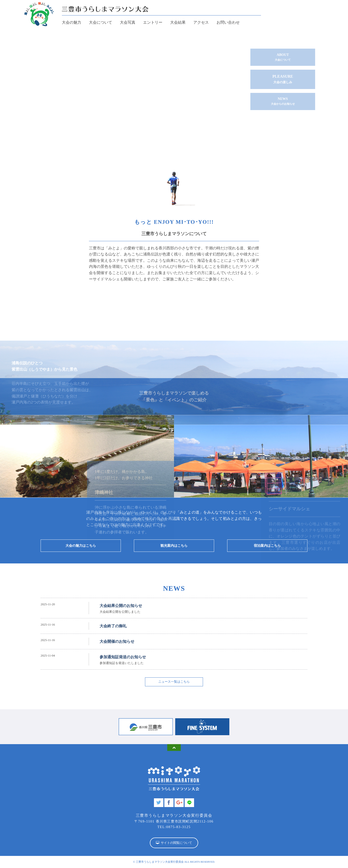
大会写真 (128, 22)
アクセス (201, 22)
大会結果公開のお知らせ (121, 607)
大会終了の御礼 (113, 628)
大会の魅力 (72, 22)
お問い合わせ (228, 22)
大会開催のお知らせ (117, 643)
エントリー (153, 22)
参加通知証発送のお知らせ (123, 658)
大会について (101, 22)
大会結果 (178, 22)
